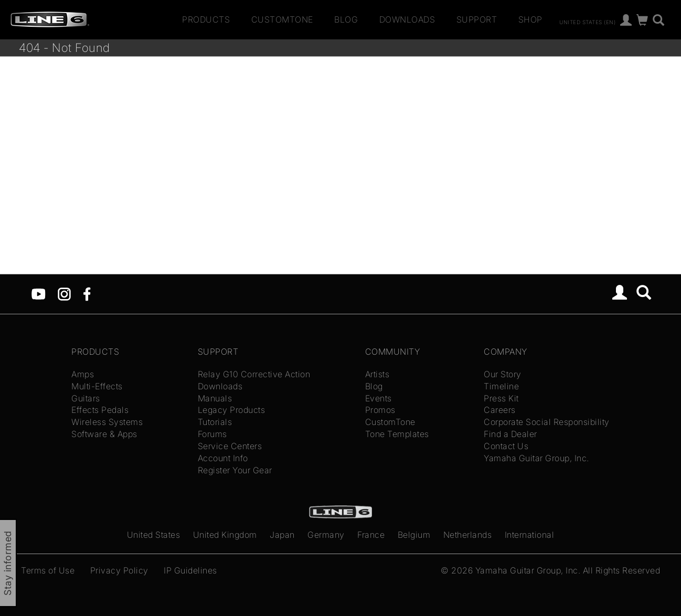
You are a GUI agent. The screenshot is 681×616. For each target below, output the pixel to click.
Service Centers (230, 446)
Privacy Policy (119, 570)
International (530, 535)
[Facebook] (87, 293)
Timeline (501, 386)
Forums (212, 434)
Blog (346, 19)
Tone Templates (397, 434)
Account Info (223, 458)
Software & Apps (104, 434)
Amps (83, 374)
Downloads (407, 19)
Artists (377, 374)
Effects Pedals (100, 410)
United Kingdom (225, 535)
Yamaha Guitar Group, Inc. (536, 458)
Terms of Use (48, 570)
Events (379, 398)
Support (477, 19)
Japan (282, 535)
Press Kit (501, 398)
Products (206, 19)
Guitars (86, 398)
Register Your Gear (235, 470)
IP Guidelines (190, 570)
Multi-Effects (97, 386)
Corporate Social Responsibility (547, 422)
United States (154, 535)
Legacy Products (232, 410)
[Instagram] (64, 293)
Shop (530, 19)
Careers (500, 410)
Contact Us (506, 446)
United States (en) (587, 22)
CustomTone (282, 19)
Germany (326, 535)
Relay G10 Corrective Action (254, 374)
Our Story (503, 374)
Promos (380, 410)
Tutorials (215, 422)
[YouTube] (39, 293)
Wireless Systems (107, 422)
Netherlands (468, 535)
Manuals (215, 398)
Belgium (414, 535)
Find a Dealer (510, 434)
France (371, 535)
